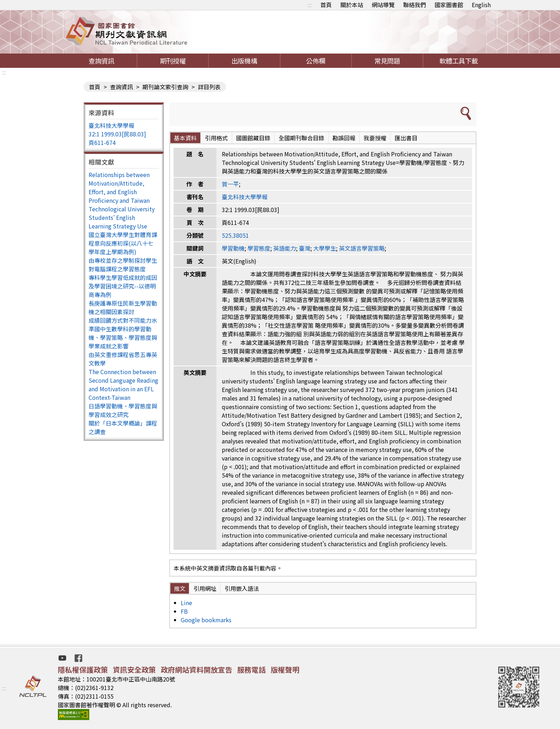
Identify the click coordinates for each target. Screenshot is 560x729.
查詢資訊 (101, 61)
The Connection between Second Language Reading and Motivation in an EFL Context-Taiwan (123, 384)
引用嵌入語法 (242, 588)
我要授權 (375, 138)
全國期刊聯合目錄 (301, 138)
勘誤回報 (344, 138)
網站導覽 (383, 5)
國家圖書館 (449, 5)
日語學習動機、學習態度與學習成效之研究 (123, 410)
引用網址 (205, 588)
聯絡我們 (415, 5)
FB (184, 611)
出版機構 (244, 61)
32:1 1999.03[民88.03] (117, 134)
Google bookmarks (206, 620)
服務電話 (251, 670)
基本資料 (185, 138)
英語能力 (285, 248)
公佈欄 (316, 61)
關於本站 (352, 5)
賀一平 (230, 184)
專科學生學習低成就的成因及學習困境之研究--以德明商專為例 (123, 286)
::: (310, 5)
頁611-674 (102, 142)
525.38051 (235, 235)
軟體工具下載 (459, 61)
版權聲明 (285, 670)
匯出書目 (406, 138)
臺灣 (305, 248)
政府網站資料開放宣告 (196, 670)
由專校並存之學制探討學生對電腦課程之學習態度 (123, 265)
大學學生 (325, 248)
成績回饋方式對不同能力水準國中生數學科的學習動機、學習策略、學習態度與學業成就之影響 (123, 333)
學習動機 (233, 248)
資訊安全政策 (134, 670)
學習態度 (259, 248)
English (481, 5)
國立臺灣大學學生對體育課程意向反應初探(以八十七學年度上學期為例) (123, 243)
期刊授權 (173, 61)
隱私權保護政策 (83, 670)
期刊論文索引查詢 (165, 87)
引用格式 (216, 138)
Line (186, 603)
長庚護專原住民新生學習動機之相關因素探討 (123, 307)
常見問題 (387, 61)
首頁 (326, 5)
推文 (180, 588)
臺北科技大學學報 (111, 125)
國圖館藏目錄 (253, 138)
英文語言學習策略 (362, 248)
